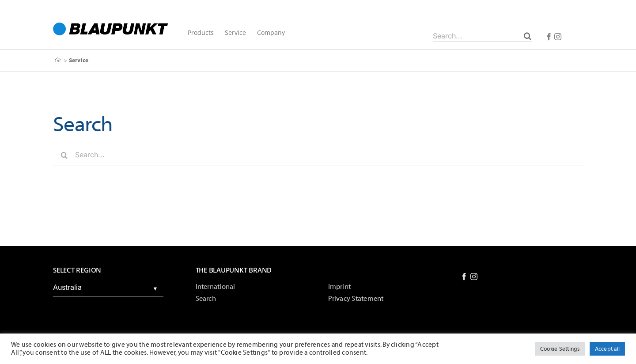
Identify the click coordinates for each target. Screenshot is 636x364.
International (216, 287)
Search (206, 299)
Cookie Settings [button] (560, 349)
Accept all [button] (607, 349)
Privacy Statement (356, 299)
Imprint (340, 287)
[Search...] (483, 36)
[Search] (528, 36)
